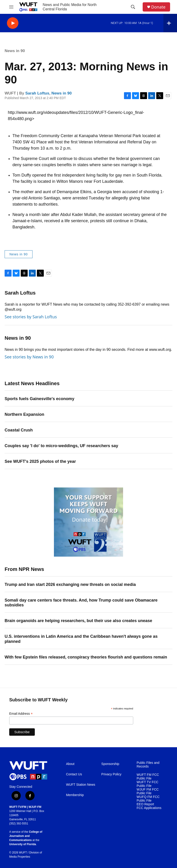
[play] (13, 23)
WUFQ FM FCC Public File (148, 799)
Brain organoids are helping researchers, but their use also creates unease (78, 621)
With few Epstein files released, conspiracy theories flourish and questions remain (86, 657)
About (70, 764)
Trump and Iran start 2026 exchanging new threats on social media (70, 585)
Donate (158, 7)
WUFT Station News (81, 785)
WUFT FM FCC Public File (148, 777)
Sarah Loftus (37, 93)
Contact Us (74, 774)
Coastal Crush (19, 430)
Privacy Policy (111, 774)
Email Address (21, 714)
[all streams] (170, 23)
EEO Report (145, 804)
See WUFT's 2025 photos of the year (40, 461)
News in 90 (15, 51)
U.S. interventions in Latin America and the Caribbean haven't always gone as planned (81, 639)
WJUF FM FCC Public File (148, 791)
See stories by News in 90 (29, 357)
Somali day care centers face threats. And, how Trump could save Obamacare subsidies (81, 603)
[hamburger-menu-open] (11, 7)
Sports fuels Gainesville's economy (39, 399)
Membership (75, 795)
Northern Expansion (24, 414)
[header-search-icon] (133, 7)
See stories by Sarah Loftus (31, 317)
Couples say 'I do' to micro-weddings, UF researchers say (61, 446)
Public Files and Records (148, 765)
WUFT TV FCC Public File (147, 784)
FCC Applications (149, 808)
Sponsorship (110, 764)
